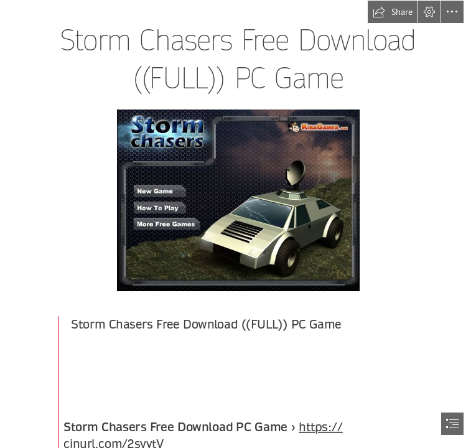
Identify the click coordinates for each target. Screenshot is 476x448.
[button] (393, 12)
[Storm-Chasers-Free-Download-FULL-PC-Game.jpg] (238, 200)
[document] (238, 224)
